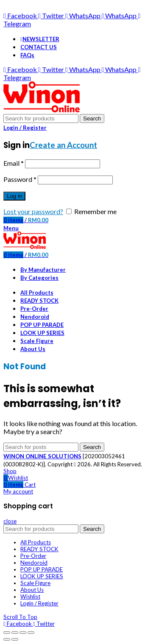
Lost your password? (33, 211)
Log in (14, 196)
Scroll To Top (20, 617)
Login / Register (39, 603)
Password (20, 179)
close (10, 521)
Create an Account (63, 145)
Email (14, 163)
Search (92, 118)
